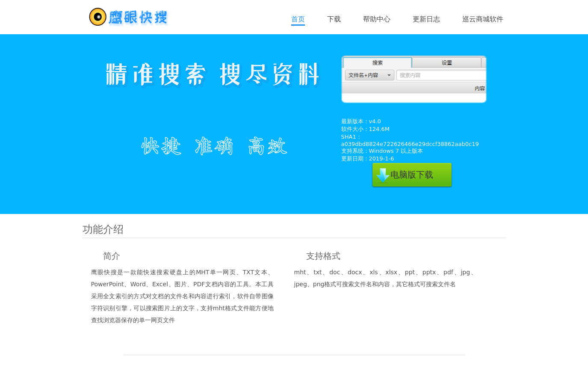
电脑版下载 (412, 175)
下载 (334, 19)
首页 (298, 19)
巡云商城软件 (483, 19)
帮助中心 (377, 19)
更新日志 (426, 19)
